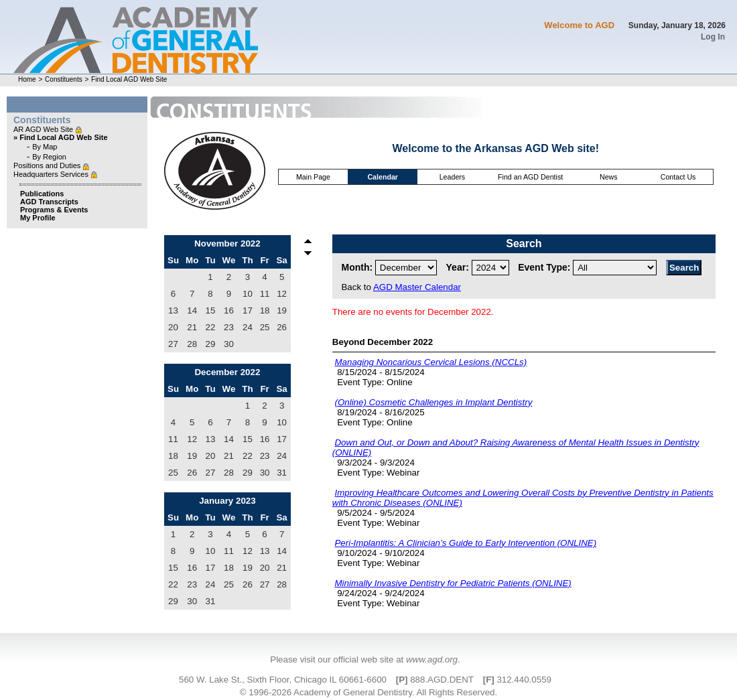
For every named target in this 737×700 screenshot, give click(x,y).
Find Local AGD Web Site (129, 79)
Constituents (64, 79)
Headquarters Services (52, 174)
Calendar (383, 177)
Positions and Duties (48, 165)
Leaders (453, 177)
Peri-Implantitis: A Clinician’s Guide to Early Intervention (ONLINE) (465, 543)
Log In (713, 37)
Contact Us (678, 177)
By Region (49, 157)
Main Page (313, 177)
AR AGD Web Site (44, 129)
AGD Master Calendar (417, 287)
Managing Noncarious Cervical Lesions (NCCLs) (430, 362)
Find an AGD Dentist (530, 177)
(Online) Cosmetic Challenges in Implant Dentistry (433, 402)
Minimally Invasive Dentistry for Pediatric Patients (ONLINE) (453, 583)
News (609, 177)
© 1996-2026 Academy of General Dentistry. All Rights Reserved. (368, 692)
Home (27, 79)
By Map (45, 147)
